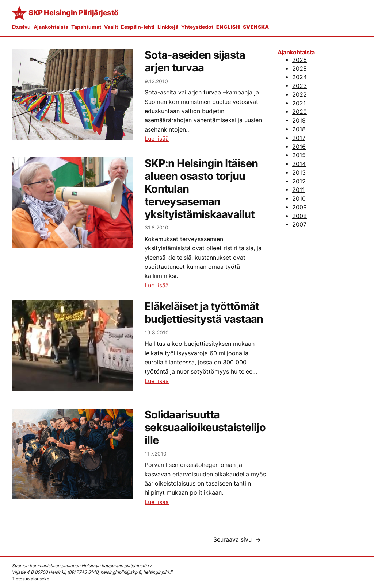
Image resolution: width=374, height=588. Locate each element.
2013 (299, 173)
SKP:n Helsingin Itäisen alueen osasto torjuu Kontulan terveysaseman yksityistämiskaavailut (201, 189)
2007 (299, 225)
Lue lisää (157, 139)
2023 (299, 86)
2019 (299, 121)
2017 (299, 138)
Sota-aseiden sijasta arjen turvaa (195, 61)
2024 (299, 77)
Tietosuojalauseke (30, 579)
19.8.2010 (157, 332)
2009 (299, 207)
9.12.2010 (156, 81)
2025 (299, 69)
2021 (299, 103)
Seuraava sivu (237, 540)
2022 (299, 95)
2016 (299, 147)
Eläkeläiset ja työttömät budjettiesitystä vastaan (204, 313)
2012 (299, 181)
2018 (299, 129)
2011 (298, 190)
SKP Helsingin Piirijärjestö (73, 13)
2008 (299, 216)
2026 (299, 60)
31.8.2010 (157, 227)
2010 (299, 199)
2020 (299, 112)
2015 (299, 155)
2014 (299, 164)
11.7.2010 (156, 454)
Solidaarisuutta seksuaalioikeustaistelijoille (205, 428)
